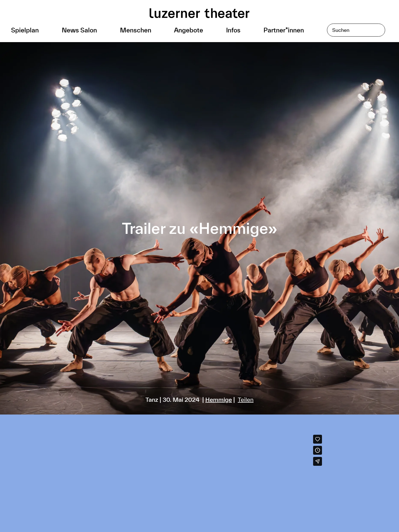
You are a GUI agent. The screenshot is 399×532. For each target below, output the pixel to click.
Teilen (246, 400)
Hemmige (219, 400)
